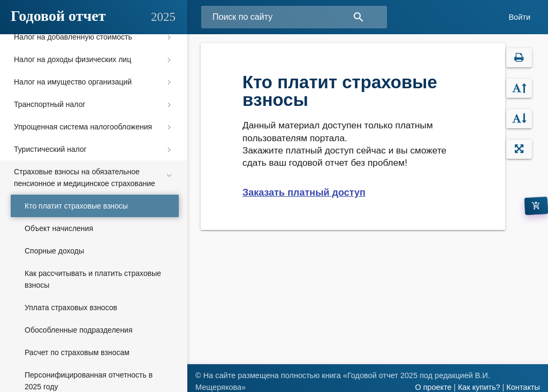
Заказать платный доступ (304, 193)
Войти (519, 17)
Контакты (523, 387)
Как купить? (479, 387)
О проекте (433, 387)
